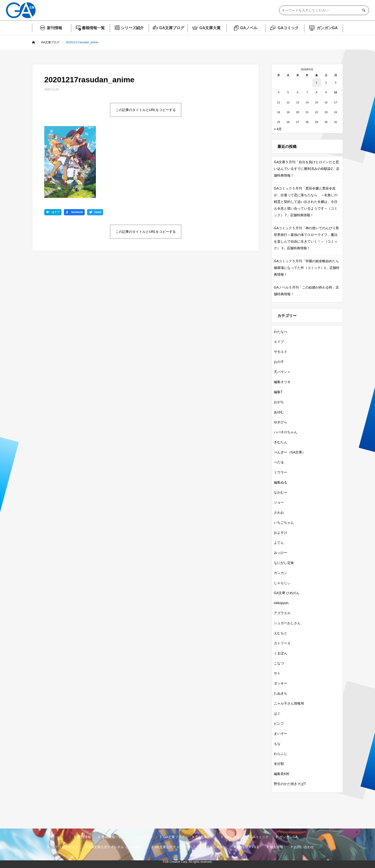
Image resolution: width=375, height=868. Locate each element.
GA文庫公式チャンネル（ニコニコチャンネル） (190, 847)
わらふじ (281, 754)
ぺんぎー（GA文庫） (290, 452)
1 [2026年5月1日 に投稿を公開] (317, 83)
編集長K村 (282, 774)
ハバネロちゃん (286, 432)
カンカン (281, 573)
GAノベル (249, 28)
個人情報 (276, 847)
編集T (278, 392)
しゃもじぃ (282, 583)
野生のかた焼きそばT (290, 784)
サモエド (281, 352)
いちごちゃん (284, 523)
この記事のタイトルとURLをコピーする (146, 110)
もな (277, 744)
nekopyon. (282, 603)
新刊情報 (55, 28)
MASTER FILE (248, 847)
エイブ (279, 342)
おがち (279, 402)
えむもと (281, 633)
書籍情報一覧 (93, 28)
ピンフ (279, 723)
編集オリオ (282, 382)
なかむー (281, 492)
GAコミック (288, 28)
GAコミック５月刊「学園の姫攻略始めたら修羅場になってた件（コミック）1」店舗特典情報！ (307, 268)
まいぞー (281, 734)
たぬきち (281, 693)
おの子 (279, 362)
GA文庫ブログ (172, 28)
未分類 (279, 764)
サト (277, 673)
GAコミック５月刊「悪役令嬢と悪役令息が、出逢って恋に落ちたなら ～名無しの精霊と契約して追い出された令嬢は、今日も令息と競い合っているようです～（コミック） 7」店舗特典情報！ (306, 202)
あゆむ (279, 412)
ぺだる (279, 462)
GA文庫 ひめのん (287, 593)
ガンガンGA (327, 28)
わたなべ (281, 332)
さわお (279, 512)
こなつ (279, 663)
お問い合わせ (304, 847)
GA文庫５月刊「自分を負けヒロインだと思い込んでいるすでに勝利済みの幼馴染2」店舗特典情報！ (307, 169)
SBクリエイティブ (64, 847)
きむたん (281, 442)
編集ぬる (281, 482)
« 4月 (278, 129)
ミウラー (281, 472)
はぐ (277, 713)
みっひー (281, 553)
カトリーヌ (282, 643)
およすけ (281, 533)
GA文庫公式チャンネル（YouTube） (116, 847)
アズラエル (282, 613)
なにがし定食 (284, 563)
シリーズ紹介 (132, 28)
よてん (279, 543)
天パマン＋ (282, 372)
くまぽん (281, 653)
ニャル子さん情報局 (289, 703)
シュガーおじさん (287, 623)
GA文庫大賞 (210, 28)
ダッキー (281, 683)
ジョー (279, 502)
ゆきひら (281, 422)
